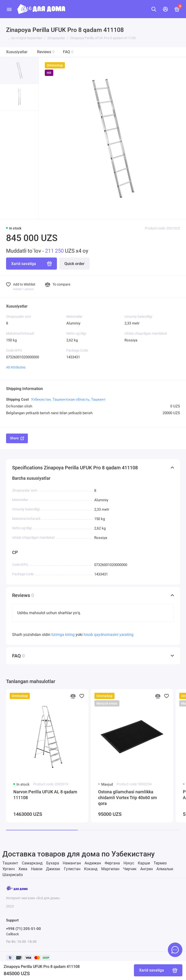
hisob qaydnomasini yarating (108, 635)
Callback (12, 934)
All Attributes (16, 367)
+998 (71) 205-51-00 (23, 929)
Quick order (74, 264)
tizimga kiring (63, 635)
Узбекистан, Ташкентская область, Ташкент (68, 399)
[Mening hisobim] (165, 9)
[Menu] (9, 9)
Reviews (46, 52)
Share (17, 438)
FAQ (68, 52)
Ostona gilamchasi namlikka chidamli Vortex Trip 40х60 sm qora (128, 798)
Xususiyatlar (17, 52)
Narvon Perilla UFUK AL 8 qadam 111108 (45, 795)
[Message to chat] (175, 950)
